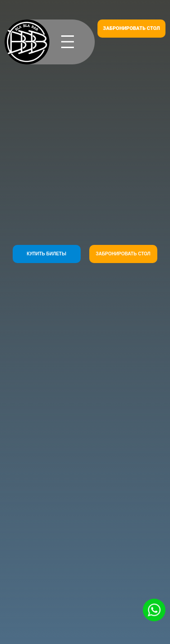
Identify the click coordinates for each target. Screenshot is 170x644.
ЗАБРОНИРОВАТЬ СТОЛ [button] (131, 28)
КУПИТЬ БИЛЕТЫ (46, 254)
